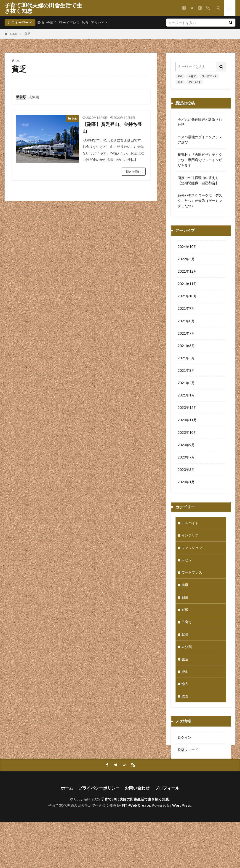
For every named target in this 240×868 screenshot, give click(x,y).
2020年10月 (187, 434)
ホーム (67, 834)
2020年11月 (187, 421)
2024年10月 (187, 248)
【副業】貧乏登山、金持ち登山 (112, 127)
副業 (74, 118)
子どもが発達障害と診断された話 (200, 122)
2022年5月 (186, 260)
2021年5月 (186, 359)
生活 (185, 660)
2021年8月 (186, 322)
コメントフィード (191, 763)
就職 (185, 635)
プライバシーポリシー (99, 834)
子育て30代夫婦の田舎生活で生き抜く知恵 (43, 8)
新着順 (21, 97)
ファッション (192, 549)
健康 (185, 586)
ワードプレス (69, 22)
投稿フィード (188, 751)
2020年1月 (186, 483)
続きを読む (133, 171)
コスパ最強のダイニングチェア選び (200, 140)
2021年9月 (186, 309)
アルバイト (100, 22)
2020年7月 (186, 458)
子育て (52, 22)
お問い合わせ (137, 834)
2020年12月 (187, 409)
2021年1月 (186, 396)
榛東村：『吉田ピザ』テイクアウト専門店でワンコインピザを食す (200, 160)
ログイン (184, 738)
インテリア (190, 536)
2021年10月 (187, 297)
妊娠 (185, 611)
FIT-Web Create (136, 851)
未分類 (187, 648)
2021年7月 (186, 334)
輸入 (185, 685)
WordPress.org (189, 776)
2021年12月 (187, 272)
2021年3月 (186, 372)
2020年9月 (186, 446)
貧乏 (27, 34)
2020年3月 (186, 471)
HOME (13, 34)
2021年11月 (187, 285)
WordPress (182, 851)
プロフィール (167, 834)
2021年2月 (186, 384)
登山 (41, 22)
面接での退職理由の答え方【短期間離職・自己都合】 (198, 180)
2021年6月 (186, 347)
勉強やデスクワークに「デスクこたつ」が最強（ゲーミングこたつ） (200, 201)
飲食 (85, 22)
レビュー (188, 561)
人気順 (34, 97)
